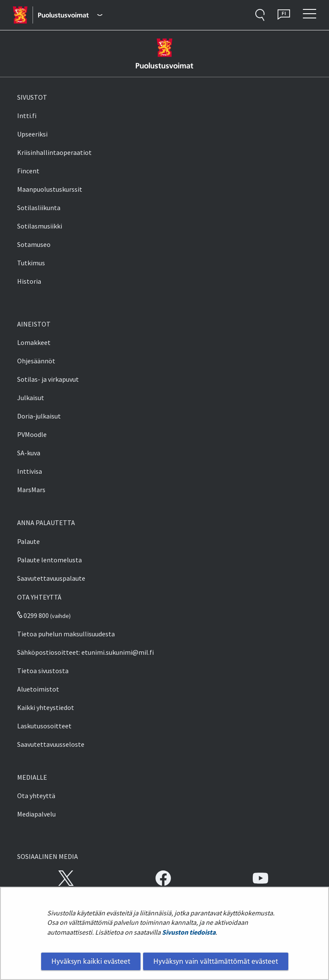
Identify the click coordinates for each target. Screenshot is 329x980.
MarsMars (31, 490)
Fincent (28, 171)
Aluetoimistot (38, 689)
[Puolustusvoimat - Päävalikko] (70, 15)
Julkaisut (31, 398)
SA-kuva (29, 453)
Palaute (28, 541)
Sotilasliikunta (39, 208)
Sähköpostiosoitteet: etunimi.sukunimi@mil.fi (85, 652)
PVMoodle (32, 434)
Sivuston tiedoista (189, 932)
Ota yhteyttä (36, 796)
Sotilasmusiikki (40, 226)
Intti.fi (27, 116)
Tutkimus (31, 263)
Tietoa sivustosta (43, 671)
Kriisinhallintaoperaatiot (54, 152)
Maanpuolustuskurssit (50, 189)
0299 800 (33, 615)
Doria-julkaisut (39, 416)
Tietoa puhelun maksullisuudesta (66, 634)
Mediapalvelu (36, 814)
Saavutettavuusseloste (51, 744)
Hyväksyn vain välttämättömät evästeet (216, 961)
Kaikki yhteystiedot (46, 707)
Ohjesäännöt (36, 361)
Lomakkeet (34, 342)
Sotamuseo (34, 244)
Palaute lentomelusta (49, 560)
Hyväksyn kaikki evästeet (91, 961)
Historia (29, 281)
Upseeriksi (32, 134)
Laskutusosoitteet (44, 726)
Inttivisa (30, 471)
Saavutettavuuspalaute (51, 578)
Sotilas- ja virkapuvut (48, 379)
